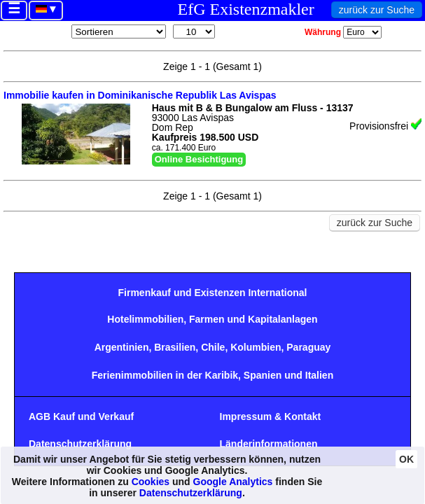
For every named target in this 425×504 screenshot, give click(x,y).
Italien (319, 375)
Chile (213, 347)
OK (406, 459)
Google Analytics (233, 482)
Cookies (151, 482)
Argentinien (122, 347)
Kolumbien (256, 347)
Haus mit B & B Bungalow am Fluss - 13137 (253, 108)
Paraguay (308, 347)
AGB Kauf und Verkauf (81, 416)
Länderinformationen (269, 444)
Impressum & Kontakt (271, 416)
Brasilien (175, 347)
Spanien (263, 375)
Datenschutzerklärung (80, 444)
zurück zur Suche (377, 10)
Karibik (222, 375)
